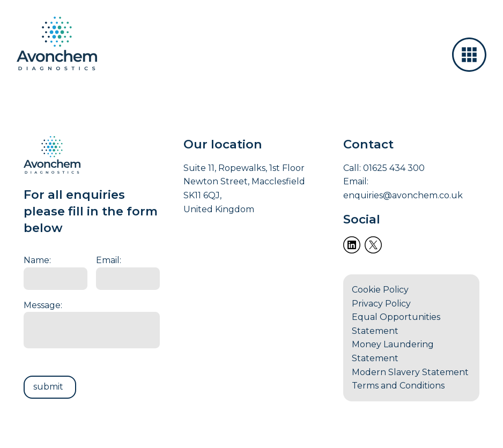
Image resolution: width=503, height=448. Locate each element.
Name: (37, 260)
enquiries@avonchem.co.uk (403, 195)
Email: (109, 260)
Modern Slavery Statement (410, 372)
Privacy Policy (381, 304)
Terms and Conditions (398, 386)
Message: (43, 305)
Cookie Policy (380, 290)
